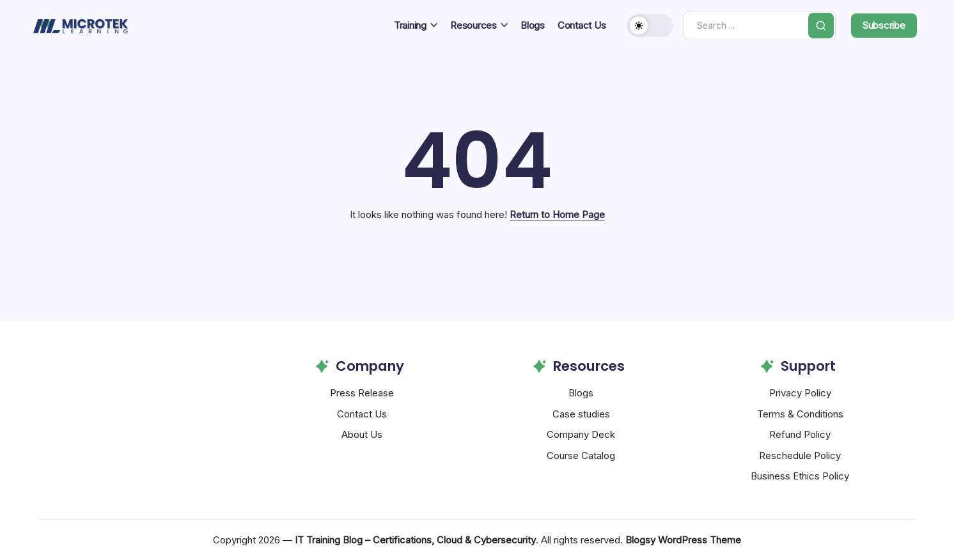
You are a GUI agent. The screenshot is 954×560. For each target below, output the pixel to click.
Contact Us (362, 414)
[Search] (753, 26)
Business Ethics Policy (800, 476)
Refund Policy (800, 434)
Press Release (362, 393)
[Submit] (819, 26)
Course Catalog (581, 455)
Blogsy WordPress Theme (683, 540)
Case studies (581, 414)
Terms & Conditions (800, 414)
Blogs (581, 393)
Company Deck (581, 434)
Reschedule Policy (800, 455)
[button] (639, 26)
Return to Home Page (557, 214)
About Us (362, 434)
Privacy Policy (800, 393)
